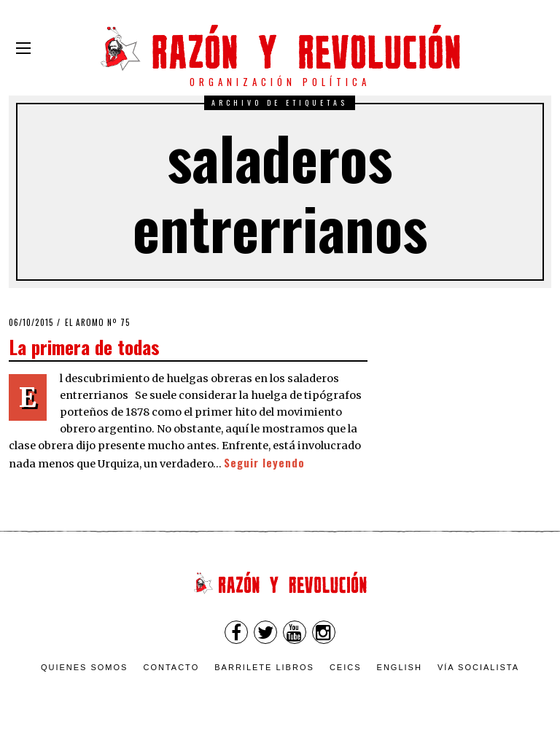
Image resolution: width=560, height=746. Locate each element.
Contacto (171, 667)
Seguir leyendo (264, 463)
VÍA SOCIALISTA (478, 667)
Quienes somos (85, 667)
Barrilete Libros (264, 667)
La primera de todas (84, 346)
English (400, 667)
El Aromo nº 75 (98, 322)
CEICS (346, 667)
